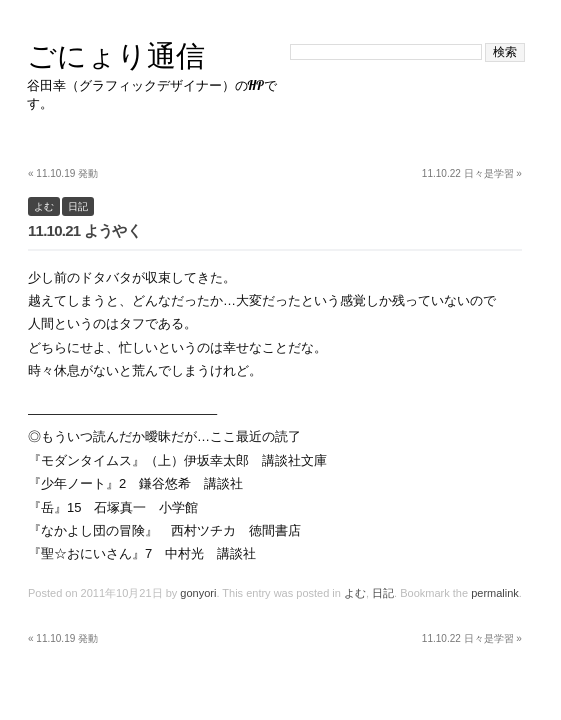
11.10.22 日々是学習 (472, 173)
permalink (495, 593)
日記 (78, 206)
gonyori (198, 593)
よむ (44, 206)
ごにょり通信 (116, 55)
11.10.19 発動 (63, 173)
